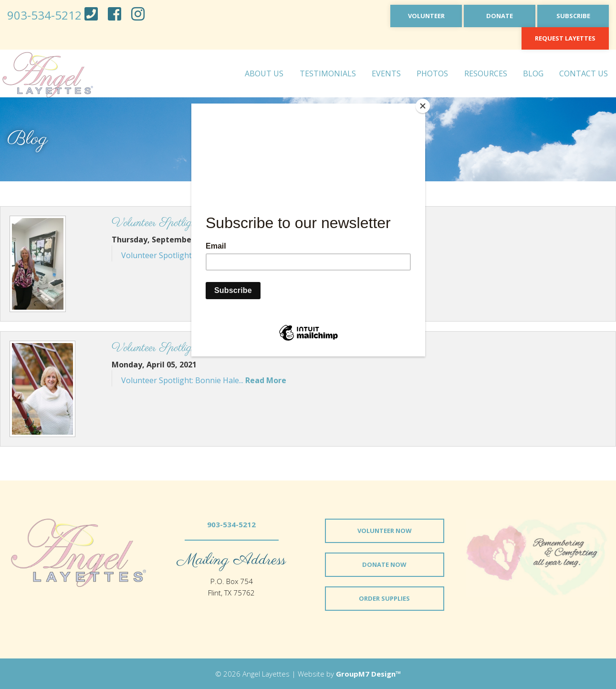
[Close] (423, 106)
